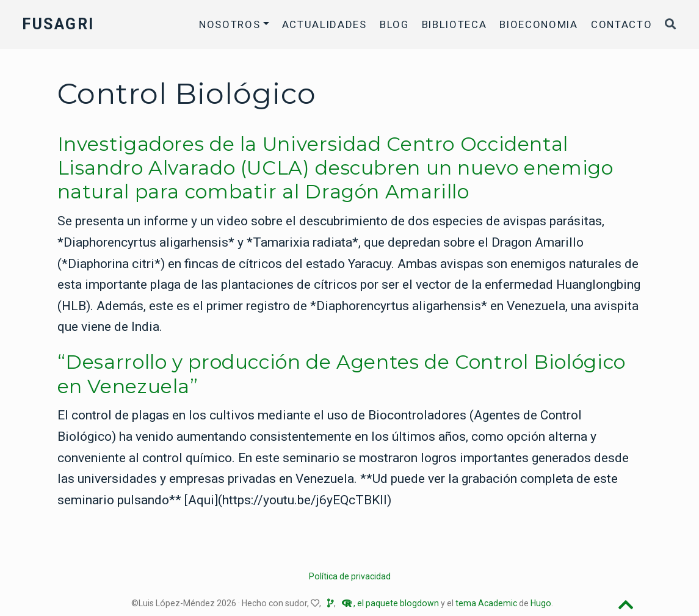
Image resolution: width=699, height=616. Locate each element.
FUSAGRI (58, 24)
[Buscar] (671, 25)
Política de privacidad (350, 576)
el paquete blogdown (398, 603)
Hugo (541, 603)
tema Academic (486, 603)
